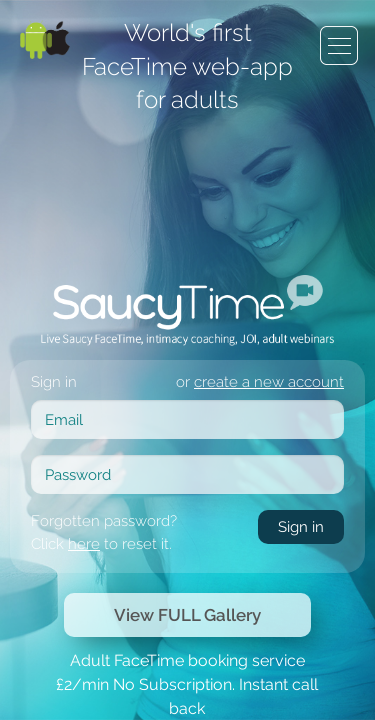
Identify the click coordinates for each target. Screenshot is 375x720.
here (191, 304)
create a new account (284, 183)
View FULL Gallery (187, 391)
